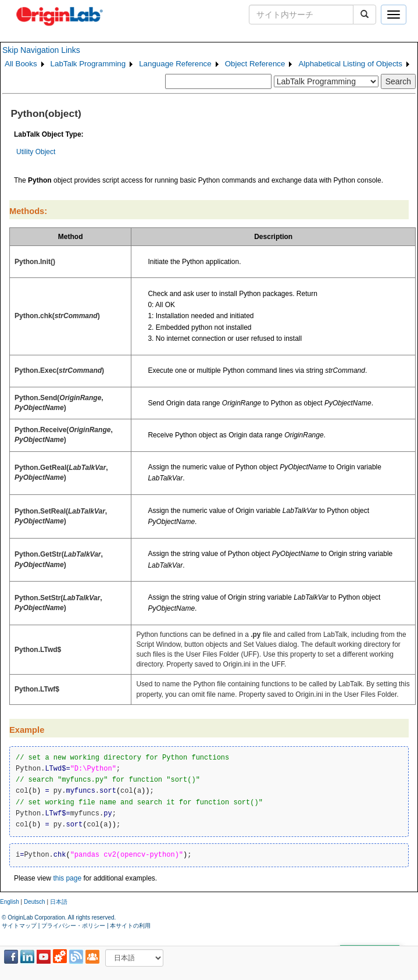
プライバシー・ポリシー (73, 926)
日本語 (59, 902)
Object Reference (255, 64)
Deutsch (35, 902)
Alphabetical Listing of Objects (350, 64)
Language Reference (175, 64)
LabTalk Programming (88, 64)
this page (67, 878)
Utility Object (36, 152)
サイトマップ (19, 926)
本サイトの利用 (130, 926)
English (10, 902)
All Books (21, 64)
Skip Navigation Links (41, 50)
